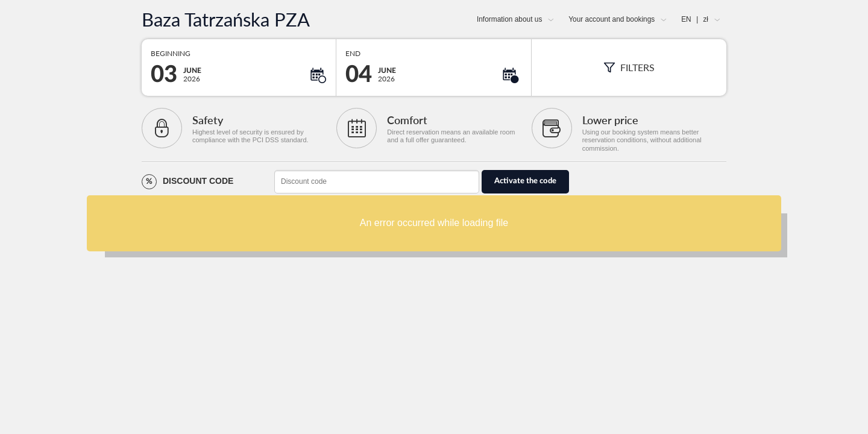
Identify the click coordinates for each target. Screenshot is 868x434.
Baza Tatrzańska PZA (226, 20)
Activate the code (525, 181)
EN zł (695, 19)
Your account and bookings (612, 19)
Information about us (509, 19)
